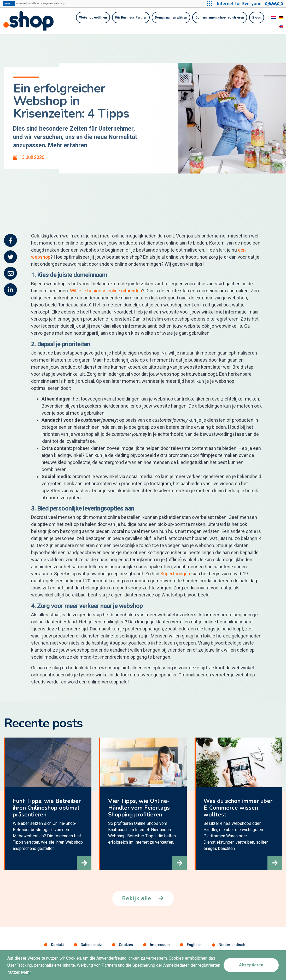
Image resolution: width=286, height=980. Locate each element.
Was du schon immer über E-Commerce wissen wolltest (237, 808)
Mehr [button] (26, 973)
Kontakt (57, 945)
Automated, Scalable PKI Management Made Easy (45, 4)
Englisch (194, 945)
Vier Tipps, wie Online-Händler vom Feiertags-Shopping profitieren (139, 808)
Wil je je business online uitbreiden (106, 291)
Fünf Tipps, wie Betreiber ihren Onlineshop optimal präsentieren (46, 808)
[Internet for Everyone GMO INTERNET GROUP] (250, 4)
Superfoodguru (176, 574)
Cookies (126, 945)
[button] (82, 861)
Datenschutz (91, 945)
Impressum (160, 945)
